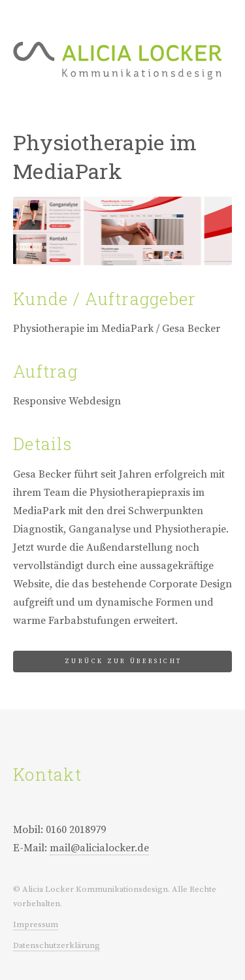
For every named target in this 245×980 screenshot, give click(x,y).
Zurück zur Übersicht (123, 661)
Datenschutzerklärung (57, 945)
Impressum (36, 924)
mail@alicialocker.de (99, 848)
